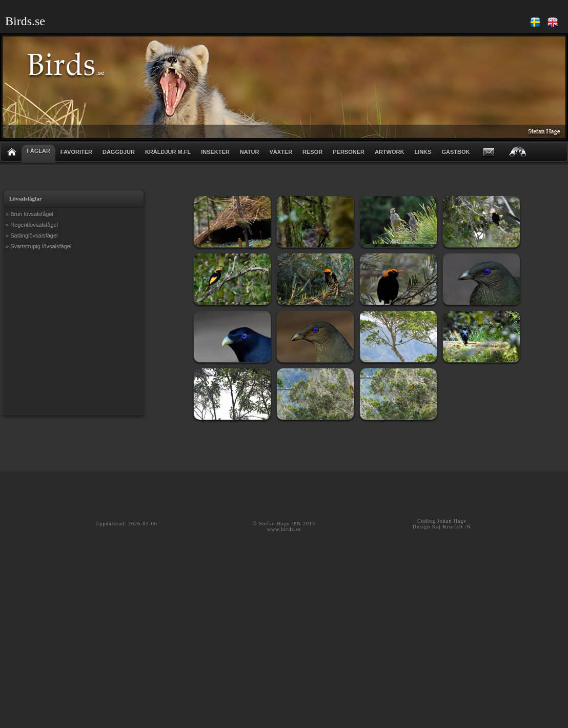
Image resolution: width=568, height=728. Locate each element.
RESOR (312, 152)
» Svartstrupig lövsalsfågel (38, 246)
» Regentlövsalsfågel (32, 225)
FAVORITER (76, 152)
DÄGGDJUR (119, 152)
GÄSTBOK (455, 152)
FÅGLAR (38, 151)
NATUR (250, 152)
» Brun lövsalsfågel (29, 214)
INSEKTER (215, 152)
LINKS (423, 152)
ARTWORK (389, 152)
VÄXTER (281, 152)
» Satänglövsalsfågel (32, 235)
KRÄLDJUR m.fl (168, 152)
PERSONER (349, 152)
